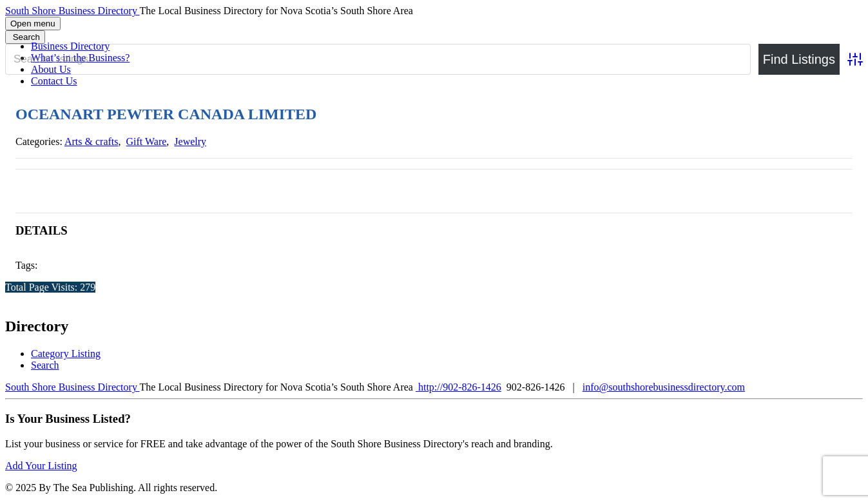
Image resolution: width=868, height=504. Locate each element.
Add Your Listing (41, 466)
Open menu (33, 24)
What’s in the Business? (80, 58)
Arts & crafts (92, 141)
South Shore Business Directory (72, 11)
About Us (51, 69)
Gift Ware (147, 141)
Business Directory (70, 46)
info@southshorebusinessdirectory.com (664, 387)
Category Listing (66, 354)
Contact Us (54, 81)
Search (45, 365)
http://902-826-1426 (458, 387)
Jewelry (190, 141)
